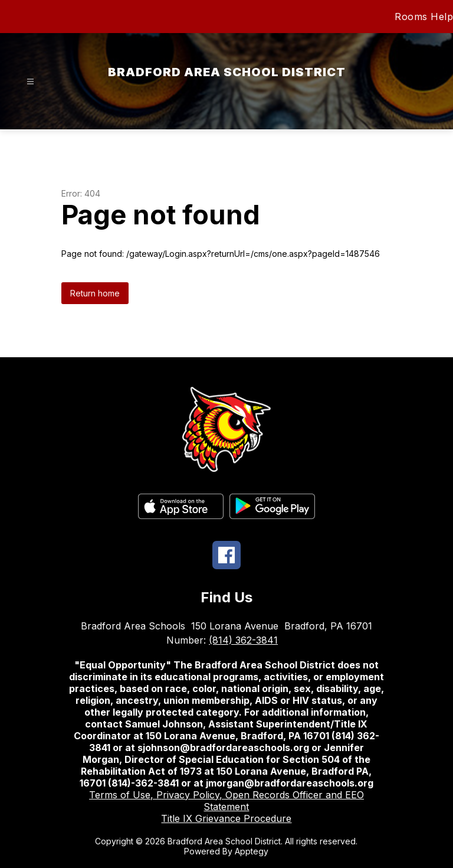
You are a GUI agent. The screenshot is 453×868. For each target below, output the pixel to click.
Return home (95, 293)
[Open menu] (30, 82)
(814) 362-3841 (243, 640)
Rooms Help (424, 17)
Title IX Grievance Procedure (226, 818)
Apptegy (252, 851)
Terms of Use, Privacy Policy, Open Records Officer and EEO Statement (226, 801)
